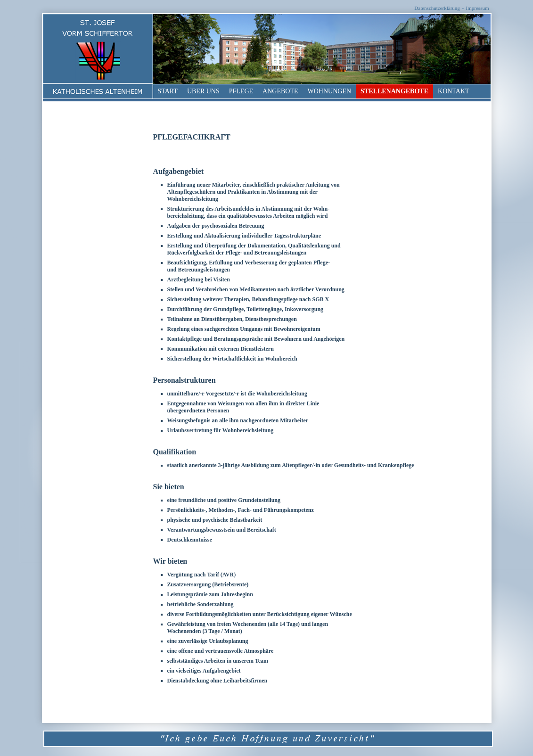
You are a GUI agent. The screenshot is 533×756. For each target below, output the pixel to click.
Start (168, 91)
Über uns (203, 91)
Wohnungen (330, 91)
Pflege (241, 91)
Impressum (478, 8)
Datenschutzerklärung (437, 8)
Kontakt (454, 91)
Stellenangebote (394, 91)
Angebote (280, 91)
